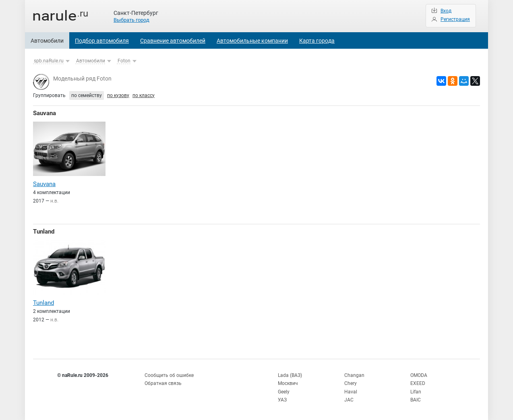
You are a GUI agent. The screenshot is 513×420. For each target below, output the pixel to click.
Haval (351, 392)
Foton (124, 61)
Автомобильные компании (252, 41)
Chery (351, 383)
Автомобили (47, 41)
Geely (284, 392)
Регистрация (455, 19)
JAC (349, 400)
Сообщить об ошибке (169, 375)
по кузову (118, 95)
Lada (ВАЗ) (290, 375)
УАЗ (282, 400)
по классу (144, 95)
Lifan (416, 392)
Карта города (317, 41)
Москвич (288, 383)
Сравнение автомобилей (173, 41)
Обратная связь (163, 383)
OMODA (419, 375)
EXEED (418, 383)
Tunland (44, 232)
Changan (354, 375)
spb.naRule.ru (49, 61)
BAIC (416, 400)
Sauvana (44, 113)
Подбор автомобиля (102, 41)
